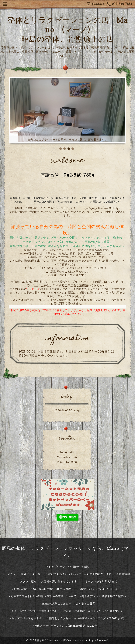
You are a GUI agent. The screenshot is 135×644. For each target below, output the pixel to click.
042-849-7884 (120, 4)
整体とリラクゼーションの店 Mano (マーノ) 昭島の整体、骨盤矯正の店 (68, 29)
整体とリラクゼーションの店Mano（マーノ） (59, 640)
